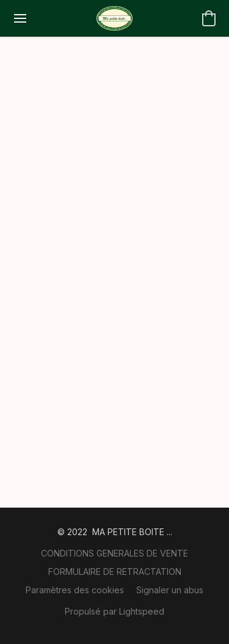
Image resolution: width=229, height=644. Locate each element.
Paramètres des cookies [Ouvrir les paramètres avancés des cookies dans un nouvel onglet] (75, 590)
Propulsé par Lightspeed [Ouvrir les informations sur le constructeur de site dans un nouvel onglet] (114, 611)
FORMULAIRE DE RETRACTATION (115, 572)
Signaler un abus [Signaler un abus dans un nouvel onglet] (170, 590)
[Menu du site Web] (20, 18)
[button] (114, 18)
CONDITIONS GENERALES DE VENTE (114, 553)
